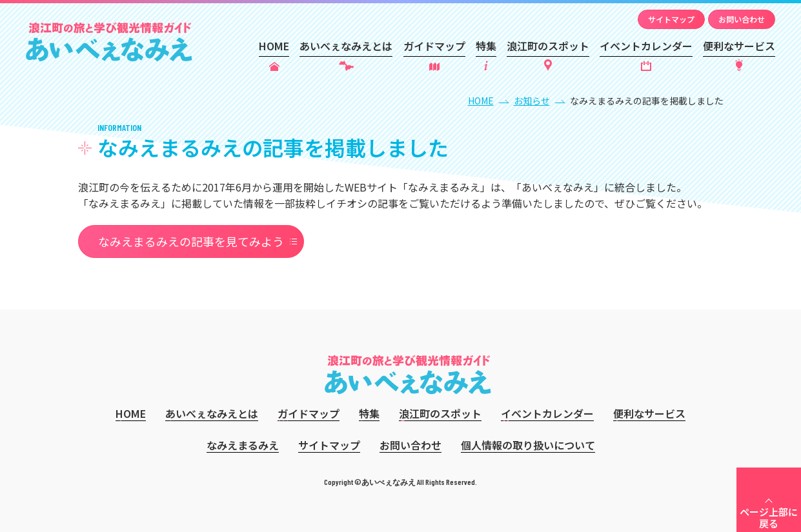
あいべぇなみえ (109, 42)
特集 (486, 46)
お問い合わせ (742, 19)
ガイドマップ (434, 46)
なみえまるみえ (243, 445)
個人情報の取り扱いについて (528, 445)
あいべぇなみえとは (346, 46)
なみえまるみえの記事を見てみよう (191, 241)
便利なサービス (739, 46)
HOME (274, 46)
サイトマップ (671, 19)
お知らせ (532, 101)
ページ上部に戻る (769, 517)
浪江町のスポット (548, 46)
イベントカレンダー (646, 46)
